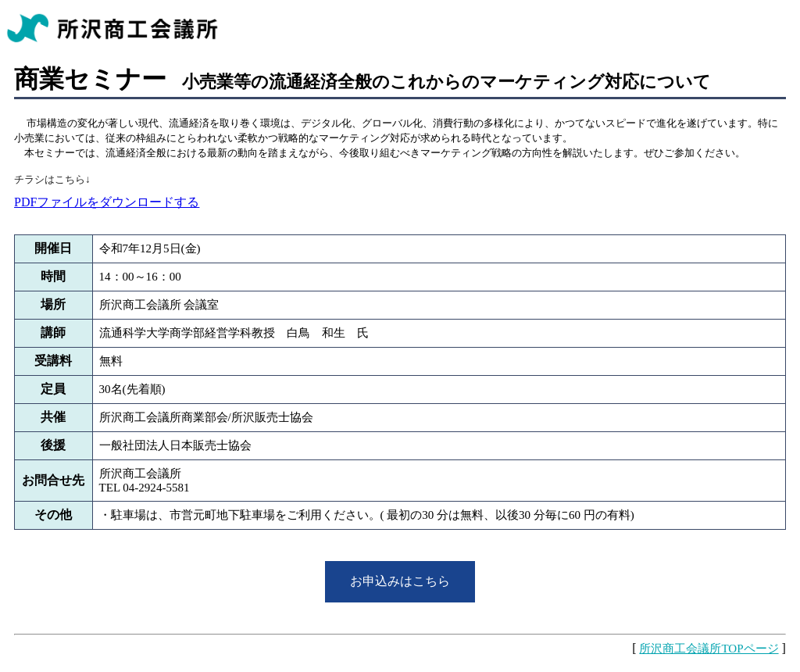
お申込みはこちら (400, 581)
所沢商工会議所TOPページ (709, 649)
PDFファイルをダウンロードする (107, 202)
